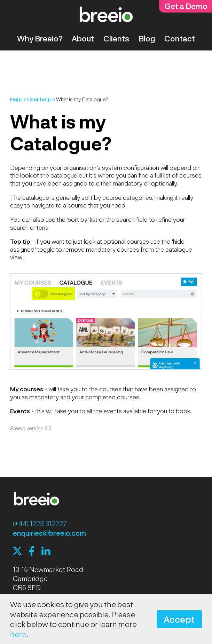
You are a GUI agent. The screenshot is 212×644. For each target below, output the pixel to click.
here (18, 634)
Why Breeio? (40, 38)
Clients (116, 38)
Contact (180, 38)
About (83, 38)
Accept (179, 619)
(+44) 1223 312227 (40, 523)
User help (39, 99)
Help (16, 99)
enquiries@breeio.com (49, 533)
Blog (147, 38)
